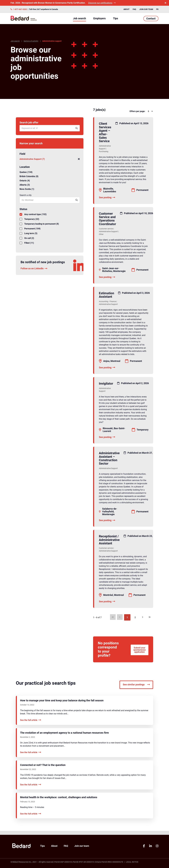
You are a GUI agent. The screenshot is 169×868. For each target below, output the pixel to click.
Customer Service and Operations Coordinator (107, 219)
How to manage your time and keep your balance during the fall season (62, 705)
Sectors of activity (31, 41)
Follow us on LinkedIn (34, 268)
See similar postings (136, 689)
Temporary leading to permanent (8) (39, 224)
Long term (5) (28, 233)
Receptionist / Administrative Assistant (109, 540)
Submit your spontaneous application (139, 651)
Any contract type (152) (33, 214)
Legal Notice (132, 862)
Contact (151, 19)
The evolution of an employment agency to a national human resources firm (64, 737)
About (126, 9)
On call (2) (27, 238)
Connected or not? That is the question (43, 769)
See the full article (31, 724)
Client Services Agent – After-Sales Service (105, 132)
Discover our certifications (102, 3)
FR (157, 9)
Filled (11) (27, 243)
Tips (116, 18)
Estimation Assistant (106, 295)
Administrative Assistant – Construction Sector (109, 458)
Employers (99, 18)
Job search (79, 18)
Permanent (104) (30, 229)
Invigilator (106, 384)
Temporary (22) (29, 219)
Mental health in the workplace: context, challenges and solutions (59, 801)
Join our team (146, 9)
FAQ (134, 9)
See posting (107, 197)
